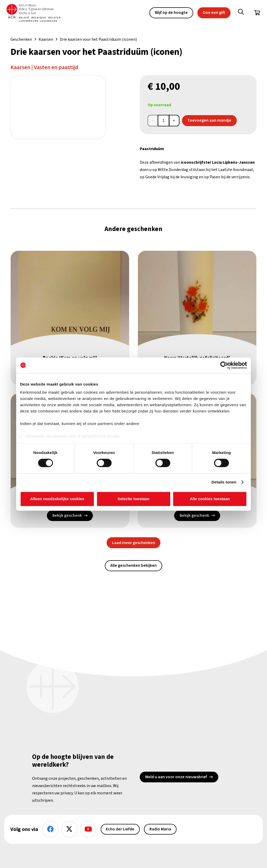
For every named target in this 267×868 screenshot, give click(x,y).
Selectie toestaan (134, 499)
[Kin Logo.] (36, 13)
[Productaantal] (163, 121)
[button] (241, 13)
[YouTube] (88, 829)
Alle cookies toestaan (210, 499)
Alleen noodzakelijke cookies (57, 499)
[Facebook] (50, 829)
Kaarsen (46, 39)
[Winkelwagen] (257, 13)
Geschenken (21, 39)
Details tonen (224, 482)
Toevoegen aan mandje (209, 120)
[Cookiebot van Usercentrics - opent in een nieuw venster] (224, 365)
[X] (69, 829)
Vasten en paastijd (56, 67)
